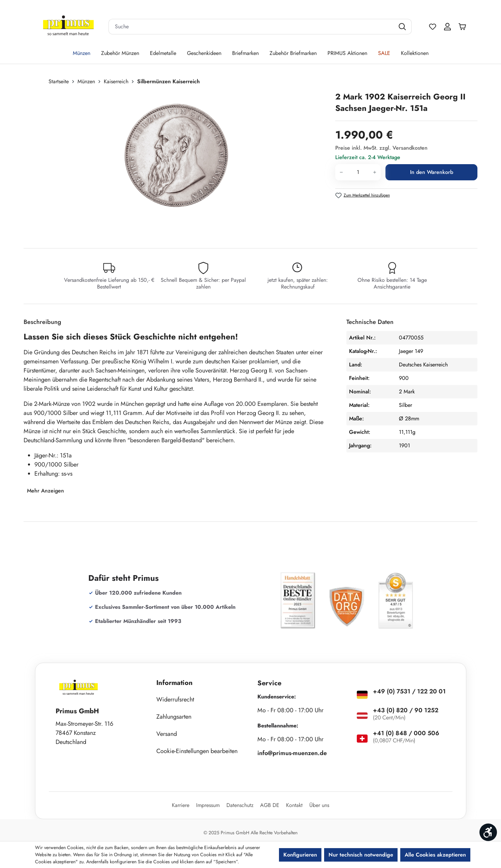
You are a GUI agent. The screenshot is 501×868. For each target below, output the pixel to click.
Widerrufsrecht (175, 699)
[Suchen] (403, 27)
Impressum (208, 805)
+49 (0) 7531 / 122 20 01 (409, 691)
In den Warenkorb (432, 172)
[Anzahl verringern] (341, 172)
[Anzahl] (358, 172)
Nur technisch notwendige (361, 855)
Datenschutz (240, 805)
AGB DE (270, 805)
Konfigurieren (300, 855)
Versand (167, 734)
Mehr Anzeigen (45, 491)
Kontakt (294, 805)
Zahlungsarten (174, 717)
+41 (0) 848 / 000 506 (406, 733)
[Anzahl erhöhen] (375, 172)
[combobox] (252, 27)
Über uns (319, 805)
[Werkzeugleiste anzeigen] (488, 832)
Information (175, 683)
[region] (176, 163)
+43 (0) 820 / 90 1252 (406, 710)
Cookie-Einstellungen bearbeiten (197, 751)
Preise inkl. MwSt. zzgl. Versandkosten (381, 148)
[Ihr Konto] (447, 27)
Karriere (181, 805)
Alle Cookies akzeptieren (435, 855)
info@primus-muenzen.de (292, 753)
